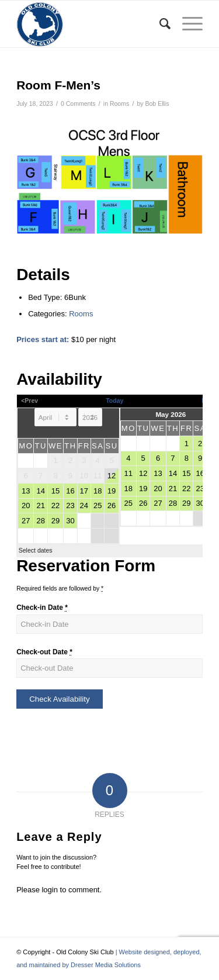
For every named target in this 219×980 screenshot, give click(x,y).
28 (40, 521)
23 (70, 505)
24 (84, 505)
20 (26, 505)
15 (55, 491)
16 (70, 491)
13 (26, 491)
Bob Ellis (157, 103)
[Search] (159, 24)
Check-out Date (44, 652)
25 (98, 505)
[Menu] (187, 24)
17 (84, 491)
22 (55, 505)
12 (112, 476)
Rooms (119, 103)
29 (55, 521)
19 (112, 491)
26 (112, 505)
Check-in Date (42, 608)
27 (26, 521)
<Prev (29, 401)
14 (40, 491)
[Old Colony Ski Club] (91, 24)
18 (98, 491)
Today (114, 401)
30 (70, 521)
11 (128, 473)
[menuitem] (159, 24)
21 (40, 505)
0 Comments (78, 103)
